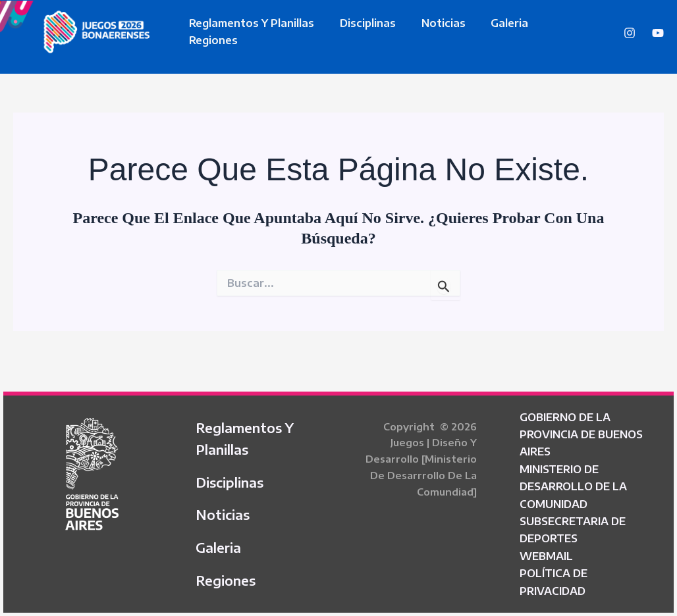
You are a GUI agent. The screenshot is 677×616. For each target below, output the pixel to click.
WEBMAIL (546, 552)
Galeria (494, 32)
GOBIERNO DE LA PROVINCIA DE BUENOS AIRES (581, 429)
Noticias (432, 32)
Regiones (558, 32)
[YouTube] (658, 33)
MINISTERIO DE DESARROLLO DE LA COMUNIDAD (573, 482)
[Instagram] (630, 33)
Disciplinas (361, 32)
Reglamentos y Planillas (250, 32)
